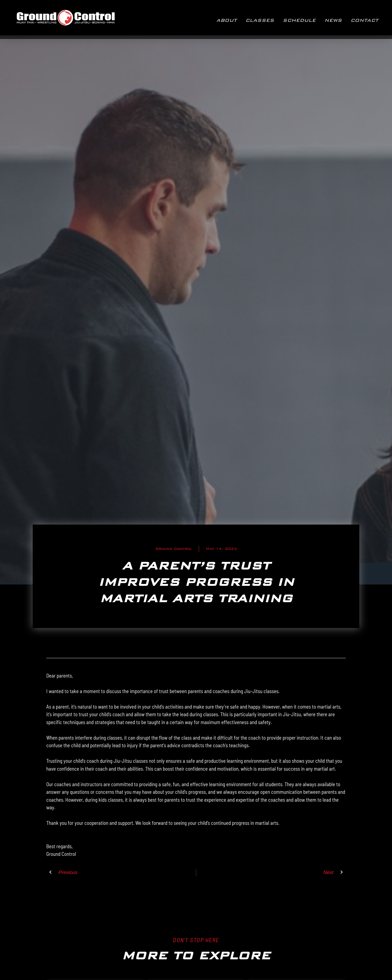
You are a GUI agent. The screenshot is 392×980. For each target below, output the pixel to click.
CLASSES (260, 20)
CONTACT (365, 20)
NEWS (333, 20)
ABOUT (227, 20)
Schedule (299, 20)
